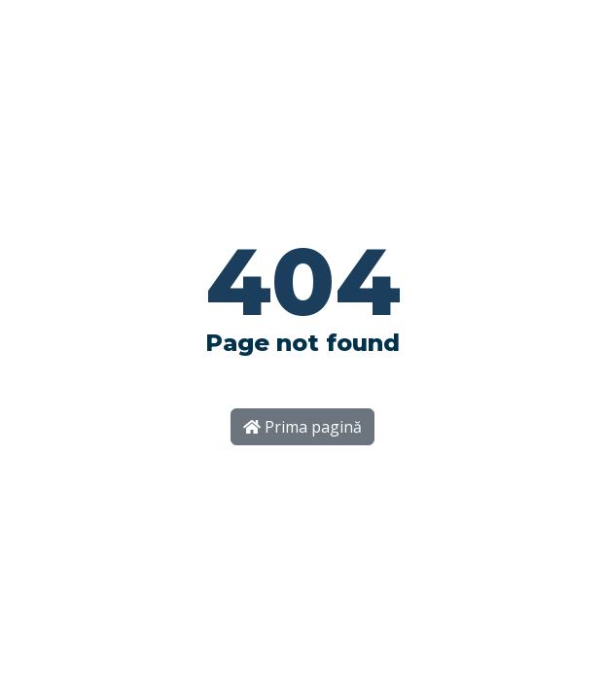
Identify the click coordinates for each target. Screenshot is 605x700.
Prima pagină (302, 427)
